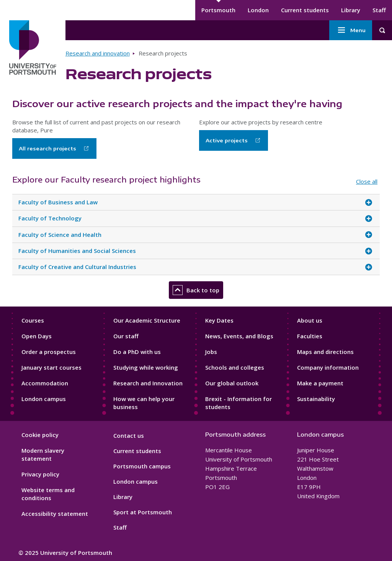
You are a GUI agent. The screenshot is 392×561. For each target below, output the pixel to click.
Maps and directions (325, 352)
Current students (305, 10)
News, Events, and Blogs (239, 336)
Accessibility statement (55, 514)
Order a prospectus (49, 352)
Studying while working (146, 367)
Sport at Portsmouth (143, 512)
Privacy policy (40, 474)
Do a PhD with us (137, 352)
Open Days (37, 336)
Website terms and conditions (48, 494)
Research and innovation (98, 53)
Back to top (196, 290)
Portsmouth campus (142, 466)
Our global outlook (232, 383)
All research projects (47, 148)
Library (351, 10)
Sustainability (316, 399)
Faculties (310, 336)
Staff (379, 10)
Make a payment (320, 383)
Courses (33, 320)
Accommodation (45, 383)
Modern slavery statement (43, 454)
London (258, 10)
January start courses (51, 367)
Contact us (129, 435)
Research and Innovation (148, 383)
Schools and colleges (235, 367)
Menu (351, 30)
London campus (44, 399)
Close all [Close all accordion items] (367, 181)
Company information (328, 367)
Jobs (211, 352)
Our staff (126, 336)
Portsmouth (218, 10)
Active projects (227, 140)
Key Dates (219, 320)
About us (310, 320)
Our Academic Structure (147, 320)
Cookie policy (40, 435)
